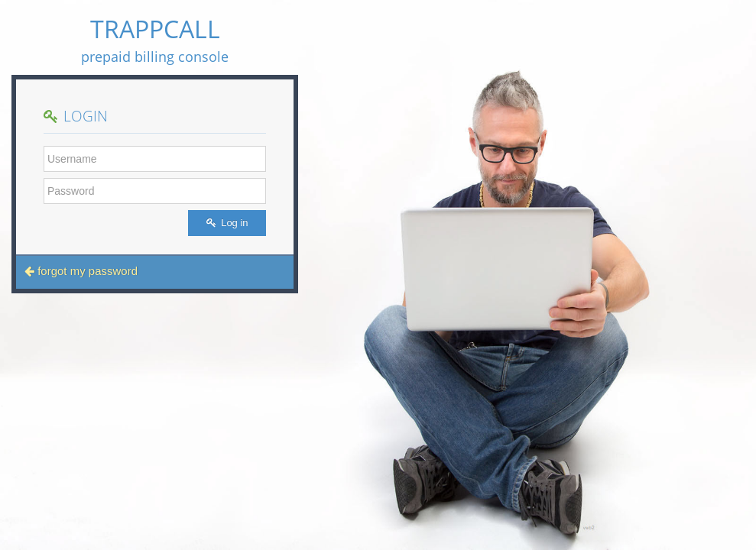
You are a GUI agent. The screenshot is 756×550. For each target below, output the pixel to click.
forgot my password (81, 271)
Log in (227, 223)
